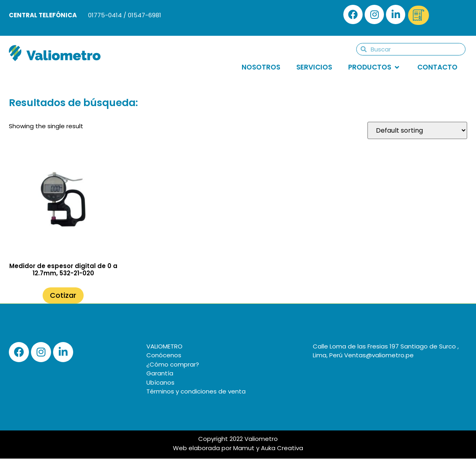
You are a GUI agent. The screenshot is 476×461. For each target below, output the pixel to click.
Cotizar (63, 295)
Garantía (160, 373)
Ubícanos (160, 382)
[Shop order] (417, 130)
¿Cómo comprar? (173, 364)
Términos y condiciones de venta (196, 391)
